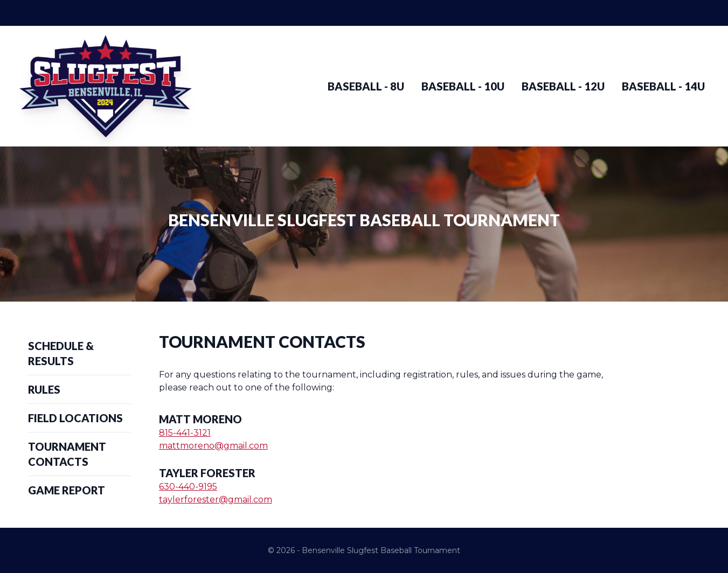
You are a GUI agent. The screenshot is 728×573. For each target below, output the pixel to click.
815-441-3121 (185, 433)
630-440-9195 (188, 487)
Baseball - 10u (463, 86)
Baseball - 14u (663, 86)
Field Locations (75, 418)
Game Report (67, 490)
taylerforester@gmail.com (216, 499)
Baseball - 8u (366, 86)
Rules (44, 389)
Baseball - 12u (563, 86)
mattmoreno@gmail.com (213, 446)
